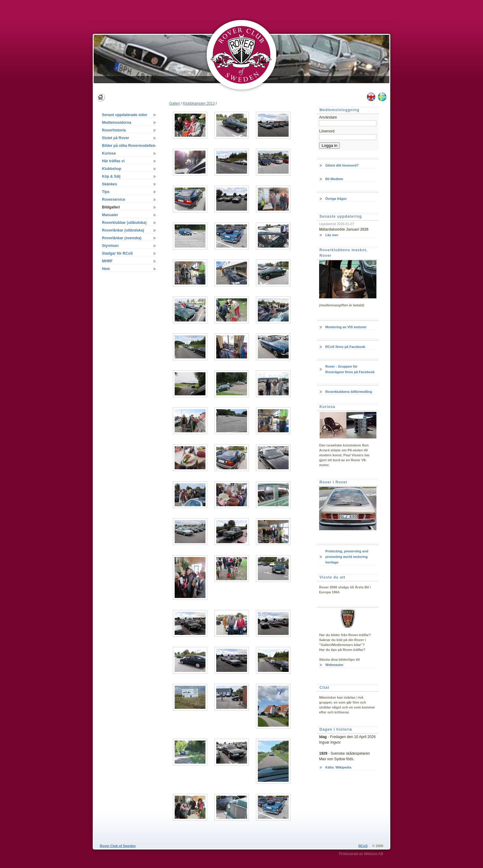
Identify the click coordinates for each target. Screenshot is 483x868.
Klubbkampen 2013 (199, 103)
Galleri (175, 103)
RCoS (363, 846)
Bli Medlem (334, 179)
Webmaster (334, 665)
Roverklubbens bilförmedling (349, 392)
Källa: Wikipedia (338, 767)
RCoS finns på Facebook (345, 347)
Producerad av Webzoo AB (361, 854)
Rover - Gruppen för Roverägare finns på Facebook (350, 369)
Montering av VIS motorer (346, 327)
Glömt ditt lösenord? (342, 165)
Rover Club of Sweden (118, 846)
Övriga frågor (336, 199)
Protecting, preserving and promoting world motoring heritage (347, 557)
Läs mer (332, 235)
